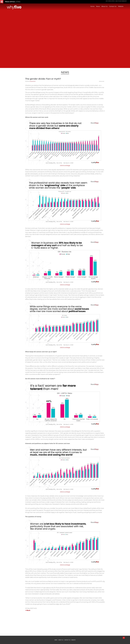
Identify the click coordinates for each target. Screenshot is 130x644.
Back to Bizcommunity (121, 1)
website (73, 640)
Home (92, 6)
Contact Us (113, 6)
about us (61, 640)
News (98, 6)
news (56, 640)
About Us (104, 6)
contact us (67, 640)
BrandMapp (33, 81)
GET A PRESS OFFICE (110, 1)
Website (121, 6)
